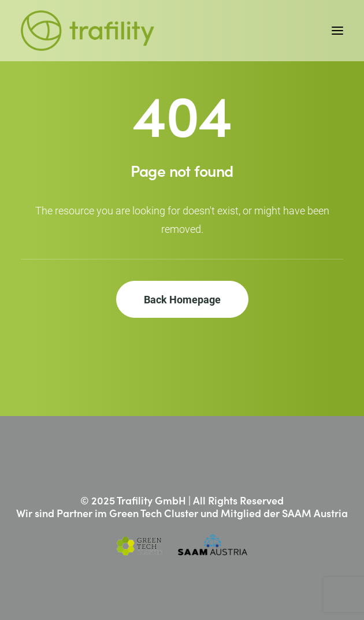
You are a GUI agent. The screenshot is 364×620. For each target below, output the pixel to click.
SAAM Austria (315, 513)
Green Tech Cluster (154, 513)
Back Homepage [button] (182, 299)
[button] (337, 31)
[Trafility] (88, 31)
